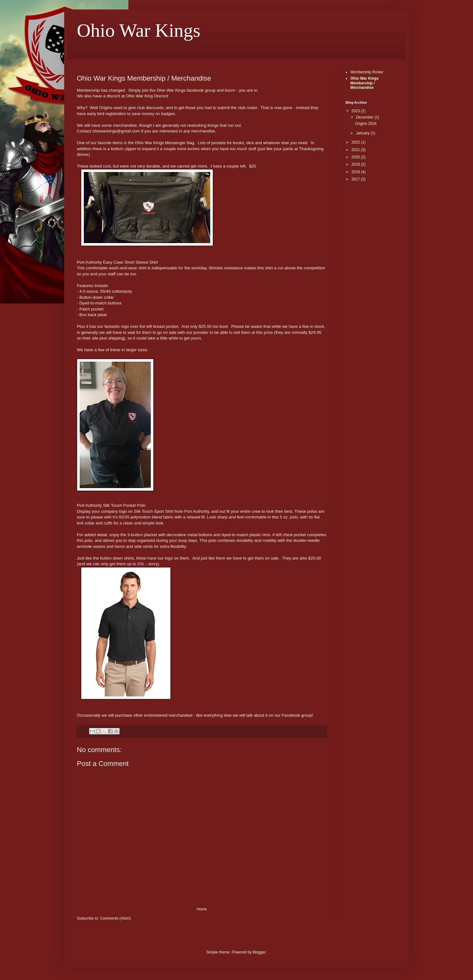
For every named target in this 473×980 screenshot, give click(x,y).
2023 (356, 111)
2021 (356, 150)
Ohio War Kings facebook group (186, 90)
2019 (356, 164)
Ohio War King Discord (147, 96)
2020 (356, 157)
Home (202, 909)
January (363, 133)
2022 (356, 142)
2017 (356, 179)
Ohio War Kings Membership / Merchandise (365, 83)
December (365, 117)
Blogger (259, 952)
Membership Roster (367, 72)
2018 (356, 172)
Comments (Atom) (115, 918)
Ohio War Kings (139, 30)
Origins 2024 (366, 124)
